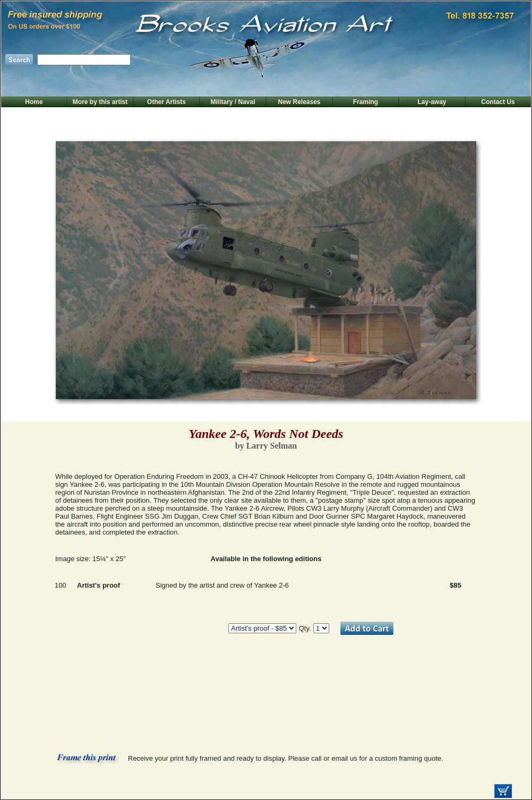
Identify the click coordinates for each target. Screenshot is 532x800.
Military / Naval (233, 102)
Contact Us (498, 102)
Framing (366, 102)
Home (34, 102)
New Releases (299, 102)
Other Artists (166, 102)
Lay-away (432, 102)
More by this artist (100, 102)
